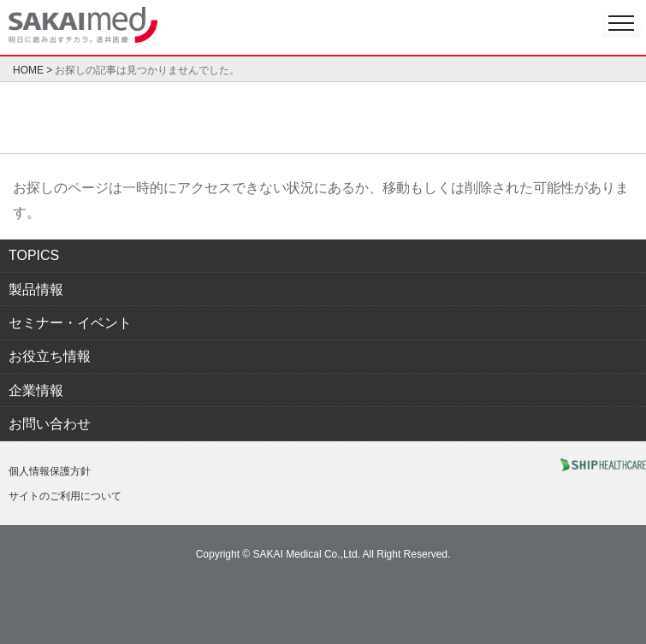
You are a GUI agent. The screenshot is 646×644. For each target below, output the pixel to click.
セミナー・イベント (70, 323)
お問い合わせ (50, 424)
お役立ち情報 (50, 356)
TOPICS (34, 255)
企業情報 (36, 390)
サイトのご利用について (65, 496)
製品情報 (36, 290)
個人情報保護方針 (50, 471)
